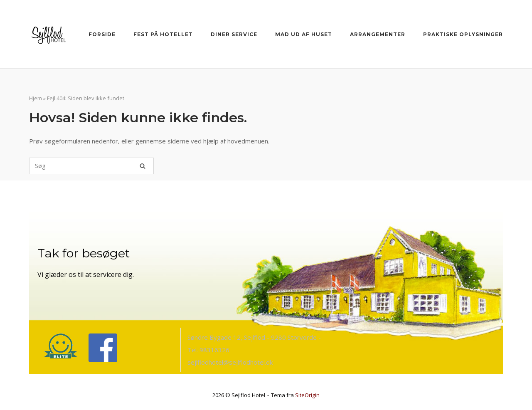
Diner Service (234, 34)
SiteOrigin (307, 395)
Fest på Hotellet (163, 34)
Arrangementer (378, 34)
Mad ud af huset (304, 34)
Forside (102, 34)
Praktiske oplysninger (463, 34)
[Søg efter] (91, 166)
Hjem (36, 98)
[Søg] (143, 166)
